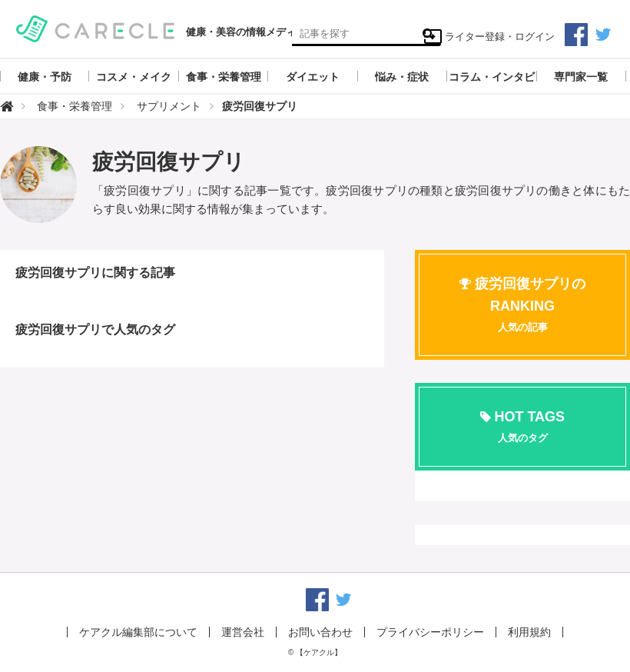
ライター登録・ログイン (489, 37)
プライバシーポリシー (430, 632)
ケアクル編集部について (138, 632)
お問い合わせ (320, 632)
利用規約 (529, 632)
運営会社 (243, 632)
